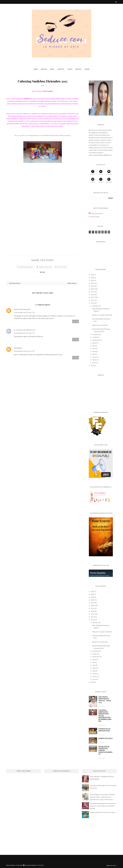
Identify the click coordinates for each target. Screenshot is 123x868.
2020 (92, 289)
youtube (93, 180)
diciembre (95, 306)
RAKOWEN (18, 348)
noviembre (96, 334)
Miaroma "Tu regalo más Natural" (102, 315)
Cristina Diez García (97, 214)
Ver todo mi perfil (94, 217)
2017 (92, 297)
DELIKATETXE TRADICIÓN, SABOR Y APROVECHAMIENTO (105, 750)
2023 (92, 280)
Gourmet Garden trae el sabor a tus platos (103, 812)
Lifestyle (61, 69)
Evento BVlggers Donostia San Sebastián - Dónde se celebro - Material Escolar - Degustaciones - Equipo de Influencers (103, 797)
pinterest (101, 180)
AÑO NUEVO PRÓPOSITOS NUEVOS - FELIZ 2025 (105, 700)
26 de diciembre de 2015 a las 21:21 (24, 333)
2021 (92, 286)
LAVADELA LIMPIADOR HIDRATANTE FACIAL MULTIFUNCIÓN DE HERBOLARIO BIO (105, 716)
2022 (92, 283)
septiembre (96, 340)
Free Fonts (41, 865)
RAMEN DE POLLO (106, 738)
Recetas (78, 69)
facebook (93, 172)
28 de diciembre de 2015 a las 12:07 (24, 351)
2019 (92, 292)
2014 (92, 366)
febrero (95, 360)
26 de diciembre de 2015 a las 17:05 (24, 312)
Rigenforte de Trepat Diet (100, 325)
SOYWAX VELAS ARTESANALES (104, 730)
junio (94, 349)
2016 (92, 300)
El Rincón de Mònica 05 (25, 330)
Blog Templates (11, 865)
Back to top (112, 866)
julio (94, 346)
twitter (101, 172)
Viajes (70, 69)
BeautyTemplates (31, 865)
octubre (95, 337)
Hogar (87, 69)
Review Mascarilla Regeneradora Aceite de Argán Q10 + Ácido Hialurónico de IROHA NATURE (103, 806)
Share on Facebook (26, 267)
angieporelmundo (22, 309)
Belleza (44, 69)
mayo (94, 351)
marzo (94, 357)
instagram (109, 180)
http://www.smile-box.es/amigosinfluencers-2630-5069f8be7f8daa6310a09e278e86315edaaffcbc (43, 135)
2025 (92, 275)
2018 (92, 295)
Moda (52, 69)
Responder (76, 321)
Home (36, 69)
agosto (95, 343)
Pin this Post (62, 267)
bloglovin (109, 172)
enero (94, 363)
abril (94, 354)
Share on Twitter (45, 267)
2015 (92, 303)
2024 (92, 278)
